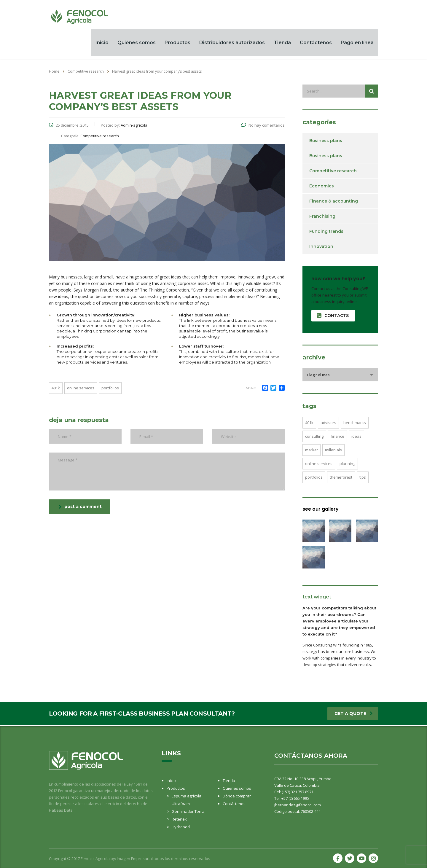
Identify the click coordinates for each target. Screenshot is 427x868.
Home (54, 72)
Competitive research (333, 172)
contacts (333, 317)
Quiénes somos (137, 43)
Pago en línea (357, 43)
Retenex (179, 819)
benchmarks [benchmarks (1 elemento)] (355, 423)
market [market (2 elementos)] (312, 451)
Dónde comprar (237, 796)
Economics (322, 187)
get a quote (354, 715)
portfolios (110, 389)
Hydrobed (181, 827)
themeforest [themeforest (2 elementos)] (341, 478)
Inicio (102, 43)
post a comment (80, 508)
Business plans (326, 141)
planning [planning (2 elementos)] (347, 464)
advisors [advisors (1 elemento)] (328, 423)
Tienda (282, 43)
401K (56, 389)
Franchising (322, 217)
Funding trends (326, 232)
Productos (177, 43)
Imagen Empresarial (135, 859)
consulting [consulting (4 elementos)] (314, 437)
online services (81, 389)
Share (251, 389)
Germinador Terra (188, 811)
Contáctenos (316, 43)
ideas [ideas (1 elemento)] (356, 437)
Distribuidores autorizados (232, 43)
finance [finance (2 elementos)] (337, 437)
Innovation (321, 247)
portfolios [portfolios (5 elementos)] (314, 478)
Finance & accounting (334, 202)
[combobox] (340, 376)
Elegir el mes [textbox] (318, 376)
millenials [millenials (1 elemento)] (333, 451)
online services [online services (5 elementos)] (319, 464)
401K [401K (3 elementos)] (309, 423)
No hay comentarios (263, 126)
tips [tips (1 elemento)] (363, 478)
